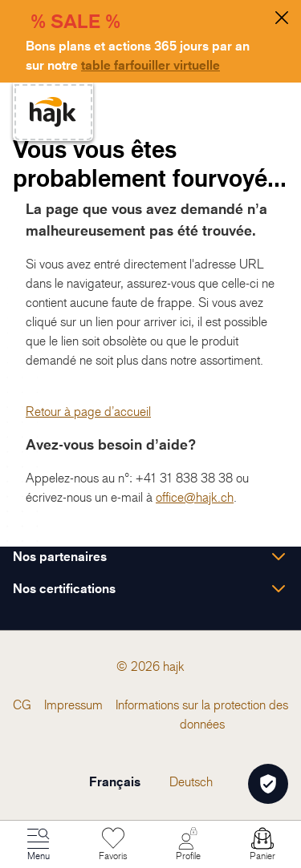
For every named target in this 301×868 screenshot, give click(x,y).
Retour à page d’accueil (88, 411)
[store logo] (53, 112)
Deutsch (191, 781)
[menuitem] (22, 704)
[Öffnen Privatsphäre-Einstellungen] (268, 784)
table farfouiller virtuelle (150, 65)
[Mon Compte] (188, 845)
